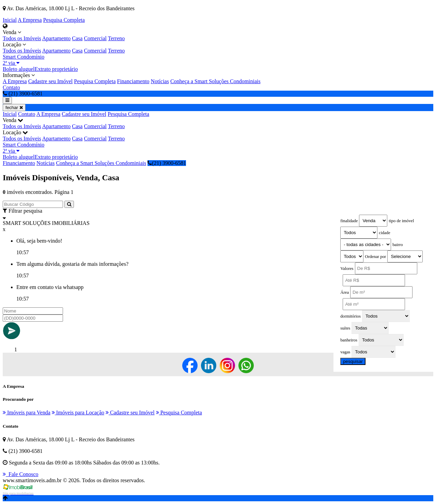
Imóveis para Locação (78, 413)
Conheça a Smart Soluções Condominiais (215, 81)
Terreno (116, 38)
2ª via (11, 63)
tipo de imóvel (401, 221)
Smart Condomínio (24, 57)
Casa (77, 38)
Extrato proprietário (56, 69)
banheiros (349, 340)
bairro (398, 245)
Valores (347, 269)
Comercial (95, 38)
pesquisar (353, 361)
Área (345, 292)
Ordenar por (375, 257)
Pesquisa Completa (64, 20)
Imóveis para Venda (27, 413)
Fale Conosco (21, 474)
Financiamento (133, 81)
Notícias (160, 81)
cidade (384, 233)
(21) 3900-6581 (167, 163)
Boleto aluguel (19, 69)
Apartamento (57, 38)
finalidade (349, 221)
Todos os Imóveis (22, 38)
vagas (345, 352)
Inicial (10, 20)
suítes (345, 328)
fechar (14, 108)
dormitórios (351, 316)
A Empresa (30, 20)
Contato (11, 87)
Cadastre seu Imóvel (51, 81)
